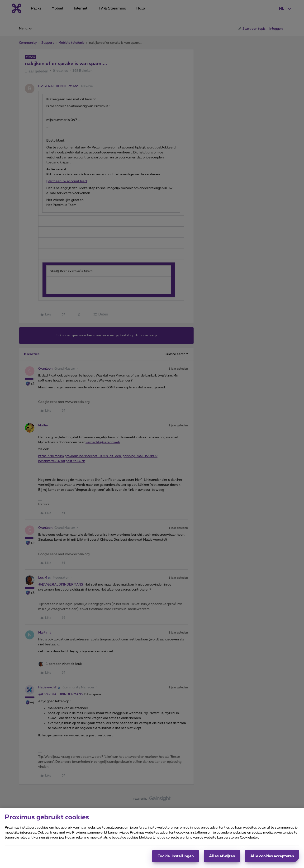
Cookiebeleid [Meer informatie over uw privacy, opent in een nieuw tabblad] (250, 839)
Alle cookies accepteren (272, 858)
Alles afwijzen (222, 858)
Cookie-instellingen (176, 858)
